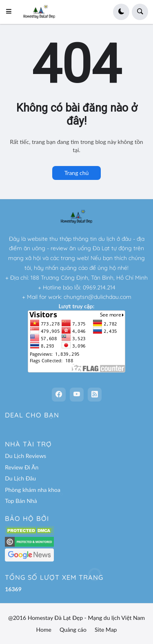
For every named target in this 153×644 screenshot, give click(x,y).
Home (44, 629)
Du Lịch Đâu (20, 478)
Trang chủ (77, 173)
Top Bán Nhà (21, 501)
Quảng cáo (73, 629)
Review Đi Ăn (22, 467)
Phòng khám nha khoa (33, 490)
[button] (11, 12)
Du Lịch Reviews (25, 456)
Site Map (106, 629)
